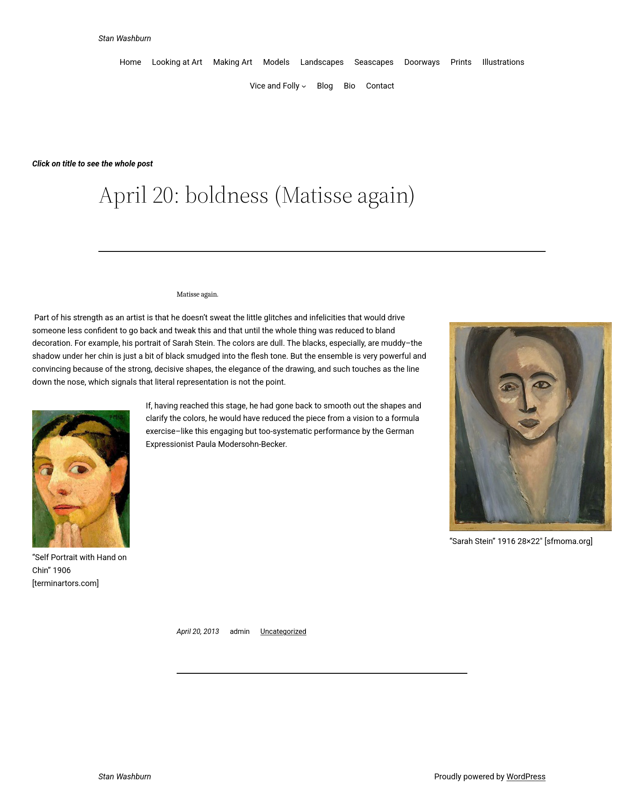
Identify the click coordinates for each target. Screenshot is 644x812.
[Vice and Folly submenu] (304, 86)
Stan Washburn (125, 38)
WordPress (526, 776)
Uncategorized (283, 631)
